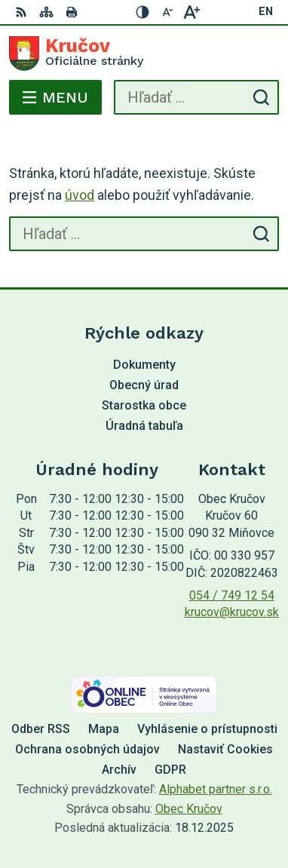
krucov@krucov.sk (232, 612)
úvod (80, 195)
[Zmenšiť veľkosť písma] (167, 12)
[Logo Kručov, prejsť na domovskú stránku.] (144, 54)
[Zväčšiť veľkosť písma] (191, 12)
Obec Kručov (189, 809)
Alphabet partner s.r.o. (216, 789)
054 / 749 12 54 (232, 595)
